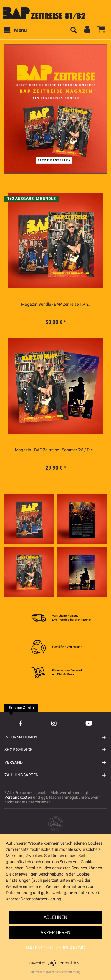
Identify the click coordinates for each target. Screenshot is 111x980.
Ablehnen (55, 917)
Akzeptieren (55, 933)
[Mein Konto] (87, 31)
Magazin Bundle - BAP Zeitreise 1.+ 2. (55, 305)
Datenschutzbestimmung (64, 972)
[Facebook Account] (21, 723)
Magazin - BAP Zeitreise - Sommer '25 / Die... (56, 450)
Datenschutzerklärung (55, 948)
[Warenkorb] (102, 31)
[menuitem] (15, 31)
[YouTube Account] (89, 723)
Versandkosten (18, 797)
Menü (15, 30)
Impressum (38, 972)
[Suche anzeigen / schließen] (73, 31)
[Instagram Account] (54, 723)
